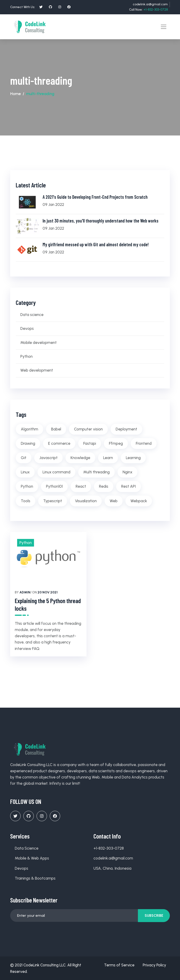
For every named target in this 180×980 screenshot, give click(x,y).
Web (114, 500)
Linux (25, 472)
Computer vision (88, 429)
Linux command (56, 472)
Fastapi (90, 443)
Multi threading (96, 472)
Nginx (127, 472)
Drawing (28, 443)
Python (26, 356)
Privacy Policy (154, 965)
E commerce (59, 443)
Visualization (86, 500)
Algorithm (29, 429)
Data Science (27, 848)
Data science (32, 314)
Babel (56, 429)
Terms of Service (119, 965)
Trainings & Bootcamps (35, 878)
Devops (27, 328)
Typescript (53, 500)
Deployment (126, 429)
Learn (108, 457)
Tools (26, 500)
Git (24, 457)
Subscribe (154, 915)
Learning (133, 457)
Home (16, 93)
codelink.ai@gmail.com (150, 4)
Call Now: (149, 9)
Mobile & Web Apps (32, 858)
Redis (104, 486)
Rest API (129, 486)
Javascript (48, 457)
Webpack (139, 500)
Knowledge (80, 457)
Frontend (144, 443)
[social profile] (41, 7)
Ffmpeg (116, 443)
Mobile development (39, 342)
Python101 (54, 486)
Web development (37, 370)
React (81, 486)
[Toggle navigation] (164, 27)
